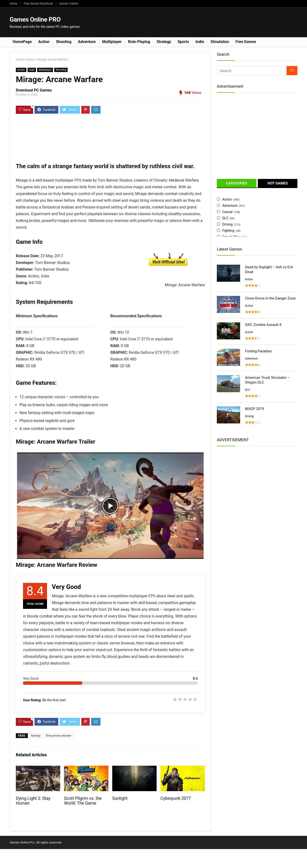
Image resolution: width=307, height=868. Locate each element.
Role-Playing (139, 42)
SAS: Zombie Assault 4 (263, 325)
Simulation (220, 42)
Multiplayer (112, 42)
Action (44, 42)
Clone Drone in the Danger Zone (270, 298)
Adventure (87, 42)
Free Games (246, 42)
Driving (227, 224)
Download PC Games (34, 90)
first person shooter (59, 736)
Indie (200, 42)
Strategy (164, 42)
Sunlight (120, 798)
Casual (227, 212)
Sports (183, 42)
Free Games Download (38, 4)
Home (13, 4)
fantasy (36, 736)
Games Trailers (69, 4)
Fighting (228, 231)
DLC (225, 218)
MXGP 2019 (255, 409)
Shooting (64, 42)
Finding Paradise (258, 351)
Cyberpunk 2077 (176, 798)
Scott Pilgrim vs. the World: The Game (83, 801)
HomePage (22, 42)
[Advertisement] (210, 22)
